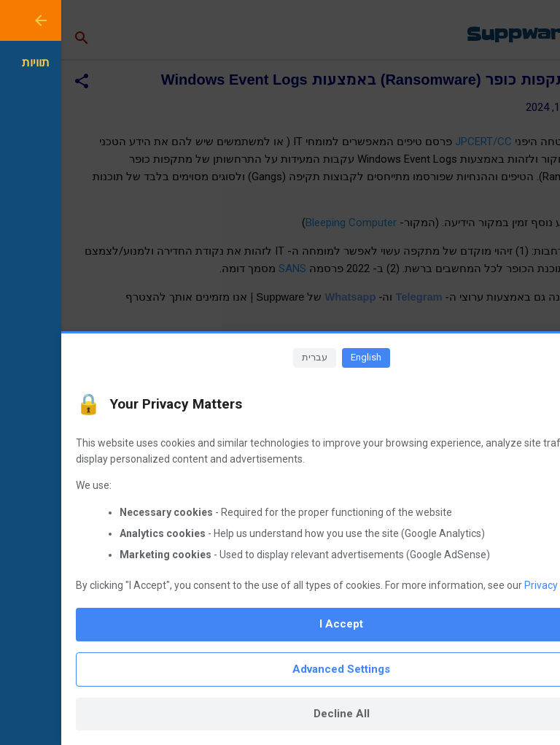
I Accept (280, 624)
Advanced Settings (280, 669)
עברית (253, 357)
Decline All (280, 714)
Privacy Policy (494, 585)
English (305, 357)
